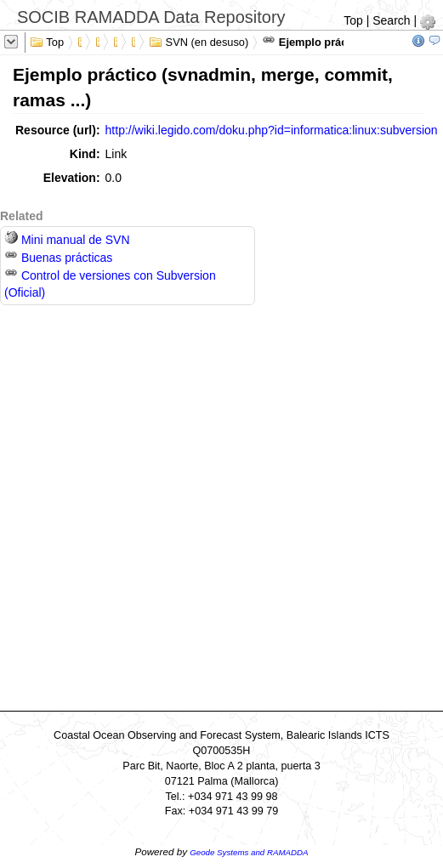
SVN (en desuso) (199, 41)
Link (116, 154)
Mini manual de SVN (67, 240)
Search (391, 20)
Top (353, 20)
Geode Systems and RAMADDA (249, 852)
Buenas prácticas (58, 258)
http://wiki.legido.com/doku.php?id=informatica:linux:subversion (272, 130)
